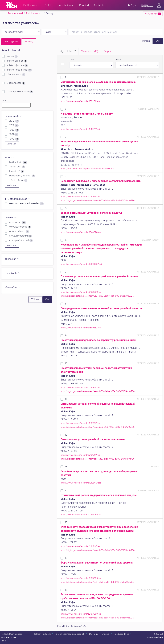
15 (66, 522)
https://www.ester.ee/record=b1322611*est (80, 101)
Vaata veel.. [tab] (90, 51)
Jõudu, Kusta (18, 180)
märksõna (12, 218)
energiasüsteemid (21, 240)
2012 (14, 121)
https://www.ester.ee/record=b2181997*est (80, 197)
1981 (14, 134)
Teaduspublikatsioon (20, 92)
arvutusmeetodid (20, 236)
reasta (118, 59)
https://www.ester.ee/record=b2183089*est (81, 292)
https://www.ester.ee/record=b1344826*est (81, 232)
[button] (158, 5)
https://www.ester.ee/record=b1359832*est (81, 328)
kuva (72, 59)
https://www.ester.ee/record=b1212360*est (81, 483)
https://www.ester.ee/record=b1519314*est (80, 129)
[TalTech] (12, 5)
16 (66, 558)
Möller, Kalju (18, 162)
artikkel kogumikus (19, 70)
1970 (14, 139)
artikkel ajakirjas (17, 61)
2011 (14, 125)
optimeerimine (19, 231)
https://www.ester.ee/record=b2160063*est (81, 515)
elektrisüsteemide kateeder (27, 204)
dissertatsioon (16, 74)
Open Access (16, 83)
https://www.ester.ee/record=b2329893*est (81, 264)
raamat (12, 56)
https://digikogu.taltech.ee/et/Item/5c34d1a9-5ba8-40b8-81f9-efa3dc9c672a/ (97, 296)
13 (66, 467)
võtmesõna (13, 287)
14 (66, 491)
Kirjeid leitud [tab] (68, 51)
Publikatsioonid (34, 13)
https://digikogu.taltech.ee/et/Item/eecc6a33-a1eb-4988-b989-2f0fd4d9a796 (98, 200)
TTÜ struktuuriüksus (18, 199)
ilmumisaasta (14, 116)
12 (66, 435)
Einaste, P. (17, 171)
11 (66, 399)
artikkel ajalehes (17, 65)
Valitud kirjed (153, 14)
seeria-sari (12, 259)
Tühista (146, 41)
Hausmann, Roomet (22, 176)
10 (66, 364)
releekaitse (18, 222)
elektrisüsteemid (20, 227)
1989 (14, 130)
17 (66, 590)
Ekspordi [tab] (108, 51)
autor (9, 158)
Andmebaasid (15, 13)
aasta (5, 100)
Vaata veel (12, 144)
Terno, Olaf (17, 167)
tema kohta (13, 273)
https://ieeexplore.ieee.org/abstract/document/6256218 (87, 169)
